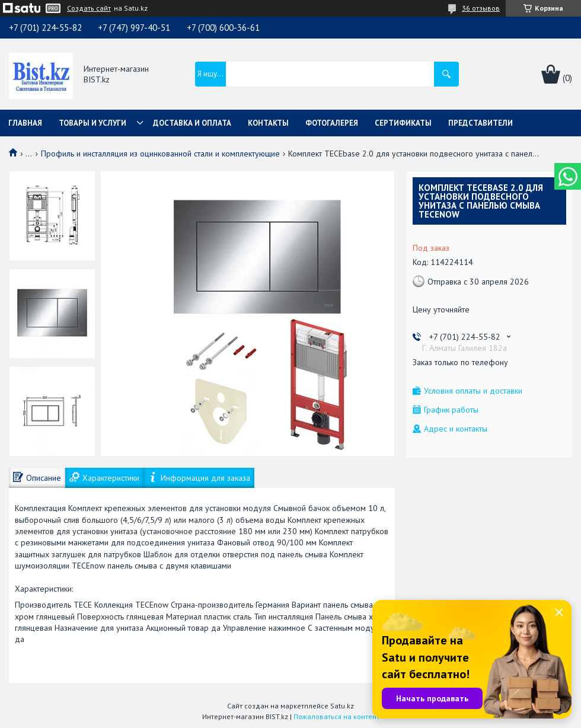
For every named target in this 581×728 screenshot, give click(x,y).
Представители (481, 123)
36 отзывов (481, 8)
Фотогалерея (332, 123)
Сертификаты (403, 123)
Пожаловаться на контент (336, 716)
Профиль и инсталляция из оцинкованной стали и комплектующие (160, 154)
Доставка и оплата (192, 123)
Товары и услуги (92, 123)
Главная (25, 123)
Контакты (268, 123)
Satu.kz (342, 706)
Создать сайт (89, 8)
